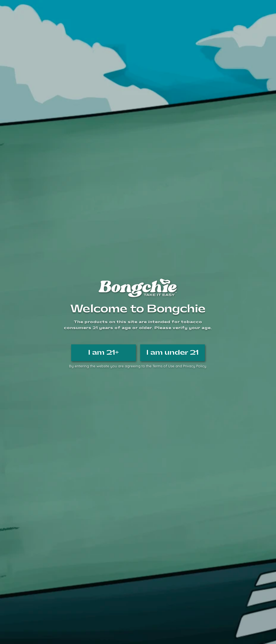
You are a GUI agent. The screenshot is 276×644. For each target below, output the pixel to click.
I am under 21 (172, 352)
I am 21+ (103, 352)
